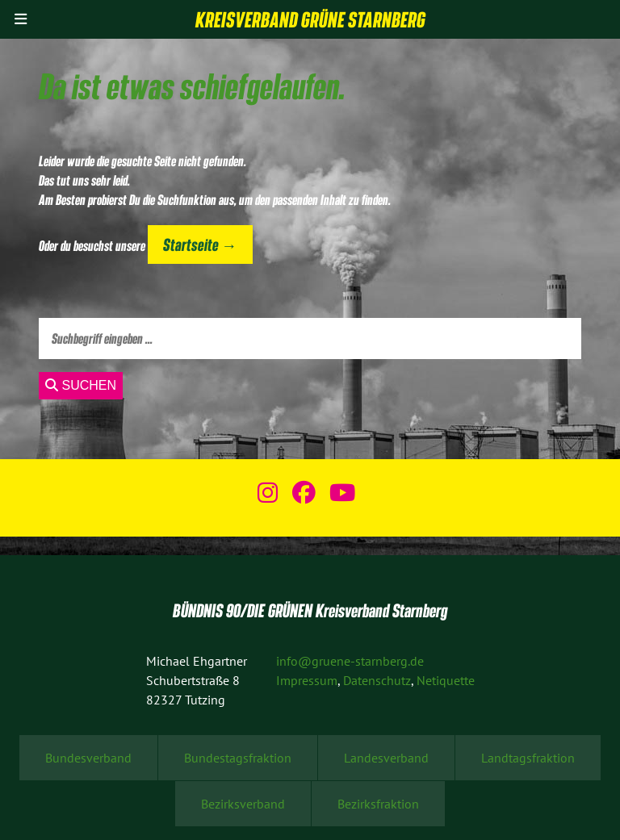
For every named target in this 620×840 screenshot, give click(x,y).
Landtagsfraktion (528, 758)
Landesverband (386, 758)
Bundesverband (88, 758)
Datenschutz (377, 680)
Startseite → (200, 244)
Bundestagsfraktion (238, 758)
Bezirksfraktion (378, 804)
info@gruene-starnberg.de (350, 661)
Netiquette (446, 680)
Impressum (307, 680)
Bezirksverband (243, 804)
